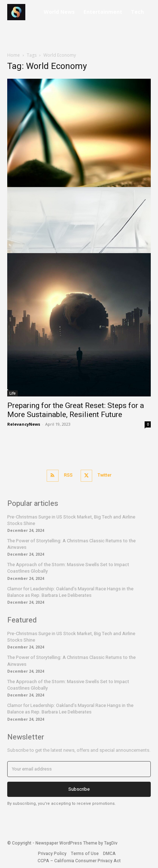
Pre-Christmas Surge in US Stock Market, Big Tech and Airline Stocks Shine (71, 520)
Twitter (104, 475)
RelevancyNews (24, 424)
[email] (79, 769)
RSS (68, 475)
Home (14, 55)
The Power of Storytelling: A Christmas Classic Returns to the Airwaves (71, 544)
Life (12, 393)
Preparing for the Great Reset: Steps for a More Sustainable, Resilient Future (76, 410)
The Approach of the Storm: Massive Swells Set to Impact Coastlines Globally (68, 568)
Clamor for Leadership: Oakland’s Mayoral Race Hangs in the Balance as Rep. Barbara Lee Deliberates (70, 592)
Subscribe (79, 789)
